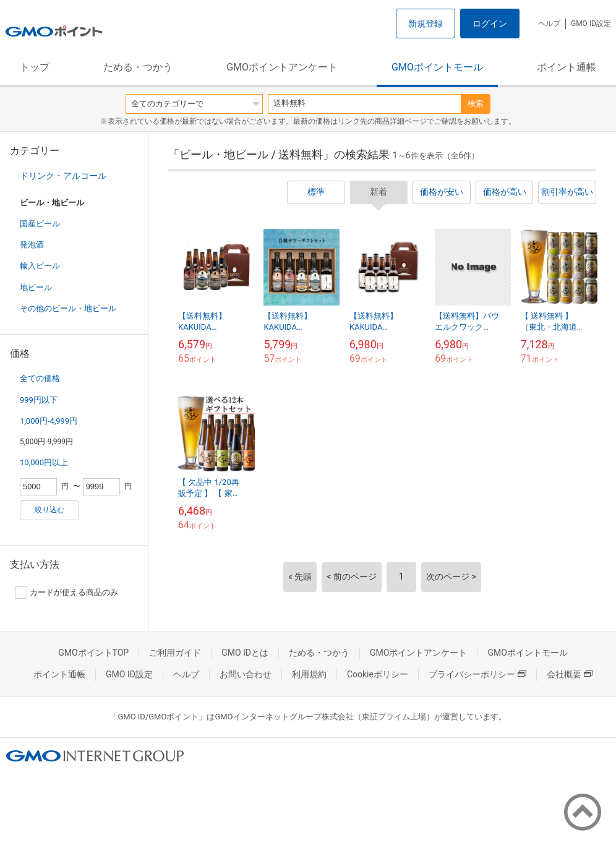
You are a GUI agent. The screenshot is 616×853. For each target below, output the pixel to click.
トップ (35, 67)
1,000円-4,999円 (49, 421)
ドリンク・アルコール (63, 176)
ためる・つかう (138, 67)
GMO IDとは (245, 653)
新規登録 (426, 24)
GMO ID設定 (591, 24)
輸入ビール (40, 266)
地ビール (36, 287)
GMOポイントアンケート (282, 67)
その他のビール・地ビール (68, 308)
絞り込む (49, 510)
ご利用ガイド (175, 653)
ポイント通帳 (567, 67)
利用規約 (309, 674)
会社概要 (570, 674)
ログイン (490, 24)
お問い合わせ (246, 674)
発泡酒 (32, 245)
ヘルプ (549, 24)
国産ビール (40, 224)
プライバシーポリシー (477, 674)
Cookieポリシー (378, 674)
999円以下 (39, 400)
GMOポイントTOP (93, 653)
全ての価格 (40, 378)
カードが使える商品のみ (66, 593)
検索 (476, 104)
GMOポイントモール (437, 67)
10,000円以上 (44, 462)
